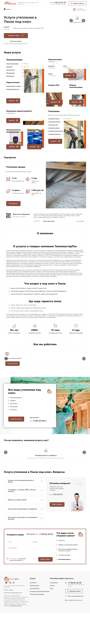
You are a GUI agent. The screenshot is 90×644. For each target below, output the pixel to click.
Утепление (33, 614)
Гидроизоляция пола (13, 90)
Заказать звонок (77, 3)
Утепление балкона (54, 135)
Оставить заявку (13, 365)
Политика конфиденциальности (13, 624)
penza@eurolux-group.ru (74, 631)
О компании (54, 614)
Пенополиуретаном (12, 65)
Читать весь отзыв (49, 223)
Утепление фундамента (56, 132)
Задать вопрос (57, 535)
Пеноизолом (10, 77)
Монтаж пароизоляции (37, 625)
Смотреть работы (35, 35)
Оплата (52, 616)
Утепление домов (54, 120)
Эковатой (9, 68)
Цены (52, 619)
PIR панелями (10, 74)
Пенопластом (11, 71)
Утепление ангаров (54, 123)
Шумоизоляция (35, 619)
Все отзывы (80, 223)
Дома (65, 67)
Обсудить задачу (14, 35)
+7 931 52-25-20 (58, 3)
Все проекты (13, 205)
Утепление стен (53, 126)
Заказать (13, 102)
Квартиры (51, 67)
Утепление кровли (54, 129)
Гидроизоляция (34, 616)
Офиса (50, 75)
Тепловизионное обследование (40, 622)
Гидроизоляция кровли (13, 87)
